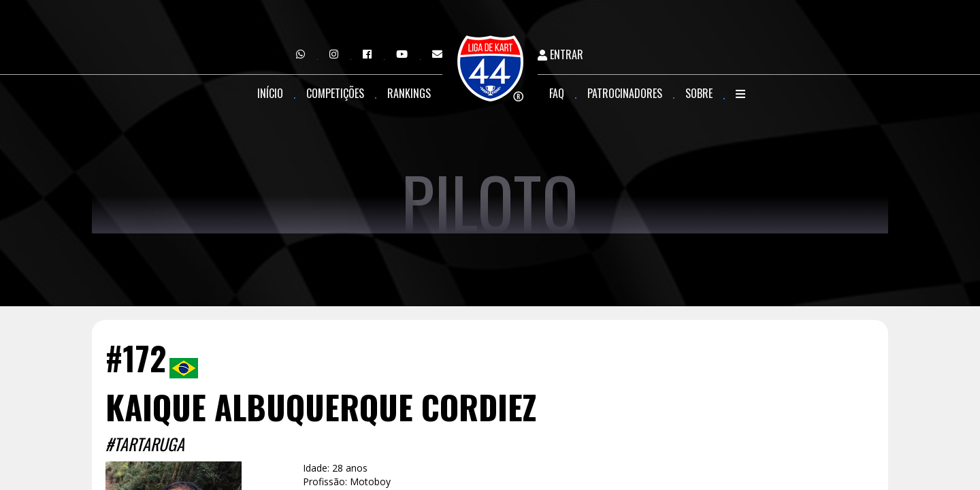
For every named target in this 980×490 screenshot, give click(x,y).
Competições (335, 93)
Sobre (699, 93)
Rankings (409, 93)
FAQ (557, 93)
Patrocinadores (625, 93)
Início (270, 93)
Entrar (560, 55)
